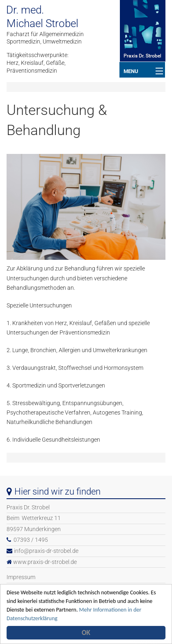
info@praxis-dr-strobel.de (46, 551)
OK (87, 633)
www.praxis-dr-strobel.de (45, 562)
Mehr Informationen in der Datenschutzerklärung (78, 618)
